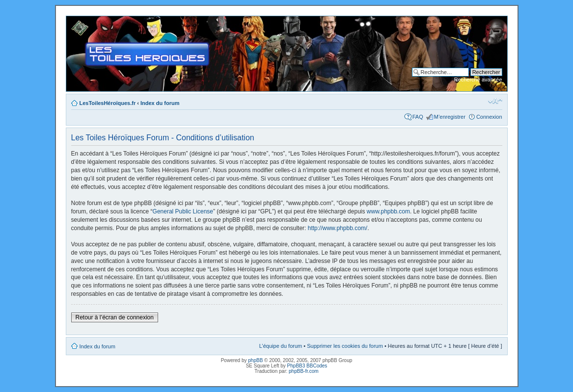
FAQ (418, 117)
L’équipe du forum (281, 346)
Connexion (489, 117)
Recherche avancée (478, 79)
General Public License (183, 211)
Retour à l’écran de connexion (115, 317)
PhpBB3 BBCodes (307, 366)
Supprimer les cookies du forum (345, 346)
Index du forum (160, 103)
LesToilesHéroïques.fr (108, 103)
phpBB (255, 360)
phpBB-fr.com (304, 371)
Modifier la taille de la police (495, 101)
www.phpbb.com (388, 211)
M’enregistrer (450, 117)
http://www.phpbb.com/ (338, 228)
